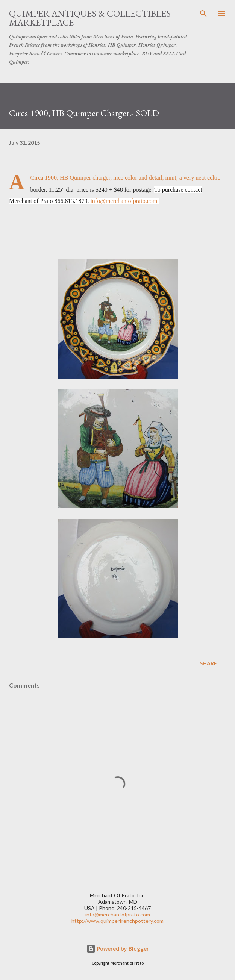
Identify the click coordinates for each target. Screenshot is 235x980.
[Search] (203, 14)
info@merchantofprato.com (124, 201)
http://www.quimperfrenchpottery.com (117, 921)
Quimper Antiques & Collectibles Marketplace (90, 18)
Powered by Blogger (118, 949)
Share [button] (208, 663)
